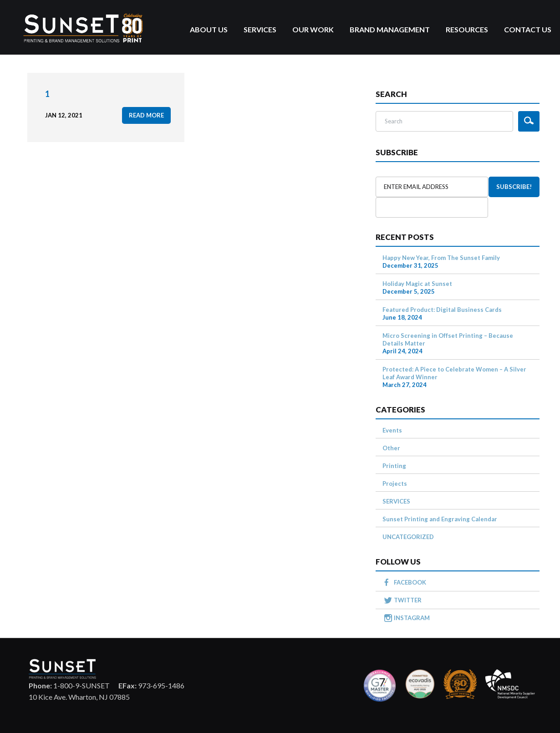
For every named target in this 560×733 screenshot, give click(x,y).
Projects (395, 484)
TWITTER (408, 600)
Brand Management (390, 29)
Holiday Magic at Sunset (417, 284)
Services (260, 29)
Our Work (313, 29)
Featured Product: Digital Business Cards (442, 310)
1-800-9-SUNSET (69, 685)
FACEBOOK (410, 582)
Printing (394, 466)
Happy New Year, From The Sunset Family (441, 258)
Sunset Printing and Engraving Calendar (440, 519)
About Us (209, 29)
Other (391, 448)
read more (146, 115)
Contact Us (528, 29)
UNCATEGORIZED (408, 537)
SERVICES (396, 501)
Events (392, 430)
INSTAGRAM (412, 618)
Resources (467, 29)
